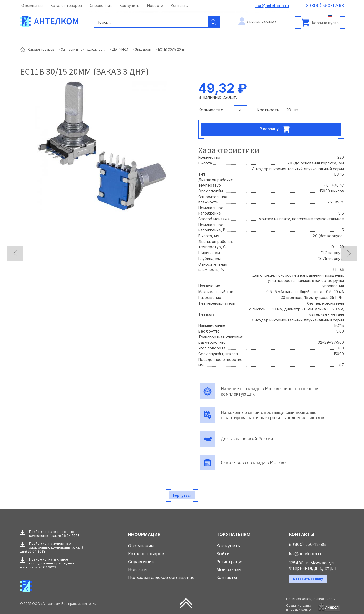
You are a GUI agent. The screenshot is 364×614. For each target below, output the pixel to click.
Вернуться (182, 495)
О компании (32, 5)
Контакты (180, 5)
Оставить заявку (308, 579)
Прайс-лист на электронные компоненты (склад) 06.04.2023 (54, 534)
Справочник (101, 5)
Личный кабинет (262, 22)
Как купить (129, 5)
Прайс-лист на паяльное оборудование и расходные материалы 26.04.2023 (47, 563)
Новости (155, 5)
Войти (223, 554)
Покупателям (233, 534)
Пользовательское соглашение (161, 577)
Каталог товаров (66, 5)
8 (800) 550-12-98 (307, 544)
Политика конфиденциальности (311, 599)
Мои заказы (229, 569)
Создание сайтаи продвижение (299, 607)
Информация (144, 534)
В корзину (276, 129)
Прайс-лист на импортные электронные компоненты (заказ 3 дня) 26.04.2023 (52, 547)
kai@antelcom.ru (306, 554)
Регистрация (230, 562)
